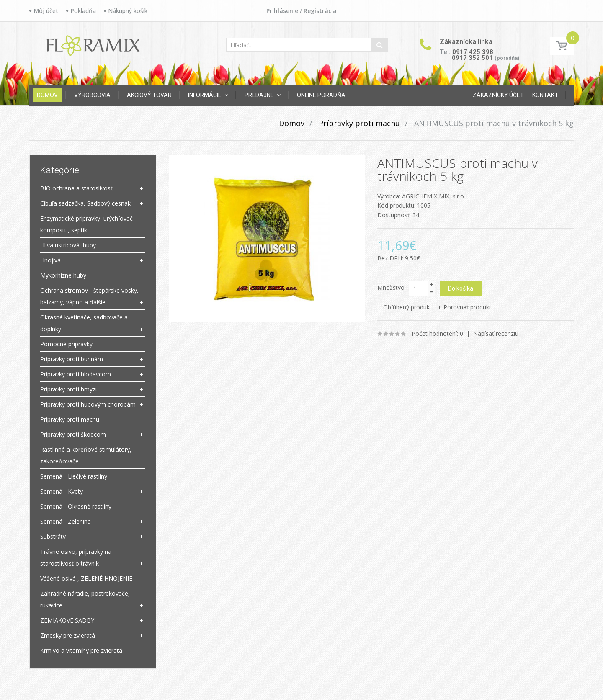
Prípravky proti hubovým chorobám (88, 404)
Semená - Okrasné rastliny (76, 506)
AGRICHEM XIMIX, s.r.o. (434, 196)
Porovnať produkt (467, 307)
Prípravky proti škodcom (73, 434)
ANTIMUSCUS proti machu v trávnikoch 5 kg (493, 123)
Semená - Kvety (62, 491)
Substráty (53, 537)
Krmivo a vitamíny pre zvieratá (81, 650)
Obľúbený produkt (407, 307)
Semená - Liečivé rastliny (74, 476)
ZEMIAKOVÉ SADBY (67, 620)
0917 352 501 (472, 58)
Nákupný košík (128, 11)
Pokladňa (83, 11)
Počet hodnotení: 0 (437, 333)
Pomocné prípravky (66, 344)
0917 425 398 (473, 52)
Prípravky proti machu (358, 123)
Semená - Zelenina (66, 521)
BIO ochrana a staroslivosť (76, 188)
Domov (292, 123)
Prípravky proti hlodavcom (76, 374)
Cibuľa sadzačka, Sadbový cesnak (85, 203)
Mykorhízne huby (63, 275)
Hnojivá (50, 260)
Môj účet (46, 11)
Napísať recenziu (496, 333)
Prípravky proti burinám (72, 359)
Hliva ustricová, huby (68, 245)
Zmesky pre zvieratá (68, 635)
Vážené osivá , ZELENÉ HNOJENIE (86, 578)
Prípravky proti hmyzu (70, 389)
